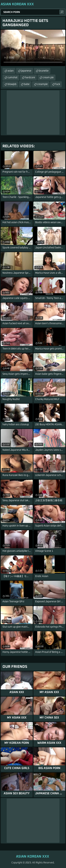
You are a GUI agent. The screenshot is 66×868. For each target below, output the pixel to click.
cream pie (48, 78)
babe (27, 84)
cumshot (12, 78)
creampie (42, 84)
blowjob (12, 84)
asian (11, 71)
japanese (26, 71)
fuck (58, 84)
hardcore (30, 78)
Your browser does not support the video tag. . (33, 48)
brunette (44, 71)
